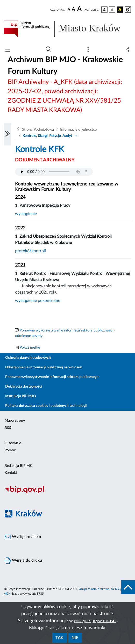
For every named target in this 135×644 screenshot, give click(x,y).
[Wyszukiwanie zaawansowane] (48, 49)
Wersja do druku (23, 561)
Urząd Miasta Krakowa (94, 589)
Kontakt (11, 473)
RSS (8, 428)
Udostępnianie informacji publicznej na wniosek (43, 367)
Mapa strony (15, 421)
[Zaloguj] (129, 51)
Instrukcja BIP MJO (21, 396)
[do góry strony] (128, 587)
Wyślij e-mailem (23, 537)
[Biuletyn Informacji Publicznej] (67, 493)
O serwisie (13, 443)
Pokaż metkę (30, 348)
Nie (75, 638)
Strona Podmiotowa (38, 130)
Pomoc (10, 450)
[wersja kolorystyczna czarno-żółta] (120, 10)
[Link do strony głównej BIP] (67, 29)
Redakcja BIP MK (18, 466)
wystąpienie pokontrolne (38, 301)
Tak (59, 638)
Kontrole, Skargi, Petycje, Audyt (47, 136)
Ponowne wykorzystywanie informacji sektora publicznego (52, 377)
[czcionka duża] (80, 9)
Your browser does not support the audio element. (54, 172)
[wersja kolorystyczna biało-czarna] (112, 10)
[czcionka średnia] (73, 9)
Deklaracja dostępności (24, 387)
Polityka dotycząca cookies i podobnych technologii (46, 406)
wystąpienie (26, 214)
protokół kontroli (30, 251)
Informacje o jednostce (78, 130)
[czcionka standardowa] (69, 9)
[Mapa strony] (89, 51)
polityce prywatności (95, 621)
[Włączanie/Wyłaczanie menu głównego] (8, 50)
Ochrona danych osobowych (28, 358)
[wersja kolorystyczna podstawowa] (104, 10)
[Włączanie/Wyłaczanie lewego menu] (8, 134)
